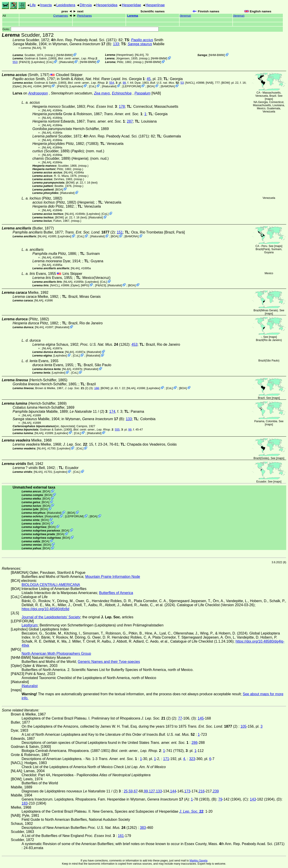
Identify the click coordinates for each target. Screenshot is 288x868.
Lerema (133, 16)
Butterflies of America (116, 593)
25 (126, 791)
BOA (151, 86)
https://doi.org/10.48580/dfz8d (45, 609)
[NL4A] (37, 48)
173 (187, 791)
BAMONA (168, 86)
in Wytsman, (77, 44)
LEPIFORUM (132, 86)
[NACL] (190, 83)
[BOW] (226, 83)
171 (166, 759)
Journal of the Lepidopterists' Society (51, 617)
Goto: (81, 29)
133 (116, 44)
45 (149, 79)
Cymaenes (61, 16)
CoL (50, 62)
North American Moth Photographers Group (56, 654)
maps (269, 99)
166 (97, 388)
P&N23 (24, 62)
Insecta (46, 5)
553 (15, 62)
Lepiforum (30, 625)
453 (134, 344)
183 (25, 803)
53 (182, 83)
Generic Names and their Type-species (109, 662)
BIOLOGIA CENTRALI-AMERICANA (51, 585)
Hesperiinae (155, 5)
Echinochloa (122, 93)
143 (253, 799)
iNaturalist (66, 62)
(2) (90, 232)
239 (216, 791)
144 (173, 791)
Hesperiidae (132, 5)
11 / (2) (89, 412)
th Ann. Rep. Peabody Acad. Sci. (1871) (84, 40)
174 (112, 412)
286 (195, 743)
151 (120, 232)
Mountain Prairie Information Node (113, 577)
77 (180, 718)
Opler (17, 86)
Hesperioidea (107, 5)
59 (131, 791)
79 (220, 799)
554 (111, 83)
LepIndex (38, 62)
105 (244, 726)
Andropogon (38, 93)
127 (152, 791)
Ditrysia (86, 5)
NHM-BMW (64, 55)
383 (143, 828)
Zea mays (102, 93)
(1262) (105, 344)
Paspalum (143, 93)
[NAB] (209, 83)
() (186, 16)
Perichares (84, 16)
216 (201, 791)
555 (117, 430)
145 (201, 718)
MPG (47, 86)
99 (124, 83)
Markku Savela (198, 861)
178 (122, 107)
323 (192, 759)
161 (121, 836)
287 (130, 121)
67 (136, 791)
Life (33, 5)
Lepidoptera (66, 5)
